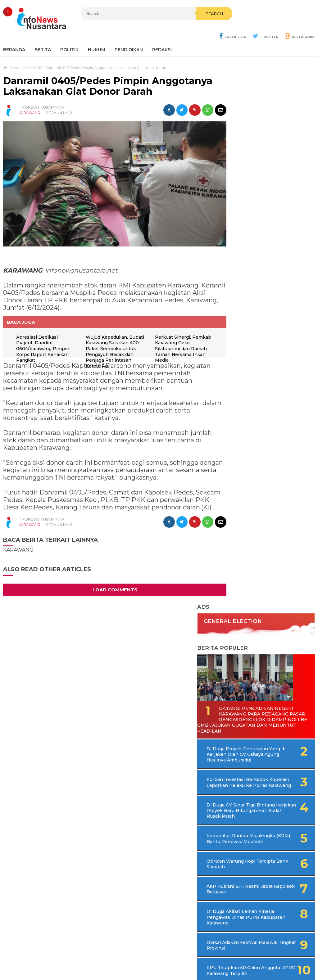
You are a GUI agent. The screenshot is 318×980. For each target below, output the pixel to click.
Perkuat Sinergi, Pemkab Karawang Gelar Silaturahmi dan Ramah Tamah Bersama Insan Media (178, 327)
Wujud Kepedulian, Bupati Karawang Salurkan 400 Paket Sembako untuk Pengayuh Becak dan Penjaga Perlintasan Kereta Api (107, 333)
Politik (69, 34)
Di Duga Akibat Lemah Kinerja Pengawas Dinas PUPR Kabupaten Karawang (263, 424)
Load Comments (109, 575)
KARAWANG (29, 97)
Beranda (14, 34)
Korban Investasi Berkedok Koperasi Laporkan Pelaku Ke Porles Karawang (262, 275)
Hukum (97, 34)
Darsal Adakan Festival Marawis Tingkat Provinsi (260, 452)
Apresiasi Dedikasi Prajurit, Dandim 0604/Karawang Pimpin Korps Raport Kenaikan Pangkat (44, 327)
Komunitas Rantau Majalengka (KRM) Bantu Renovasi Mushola (259, 343)
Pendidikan (129, 34)
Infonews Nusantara (157, 965)
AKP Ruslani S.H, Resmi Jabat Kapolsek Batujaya (258, 396)
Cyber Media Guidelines (165, 955)
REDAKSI (162, 34)
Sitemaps (73, 955)
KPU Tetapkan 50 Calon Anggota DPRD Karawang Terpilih (260, 480)
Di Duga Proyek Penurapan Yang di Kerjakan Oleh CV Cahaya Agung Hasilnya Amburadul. (270, 244)
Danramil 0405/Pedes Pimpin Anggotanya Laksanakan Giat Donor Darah (108, 71)
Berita (43, 34)
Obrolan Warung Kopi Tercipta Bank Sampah (257, 371)
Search (195, 27)
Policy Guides (211, 955)
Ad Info (127, 955)
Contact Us (101, 955)
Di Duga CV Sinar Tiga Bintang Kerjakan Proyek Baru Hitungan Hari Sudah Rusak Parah (268, 309)
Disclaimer (243, 955)
